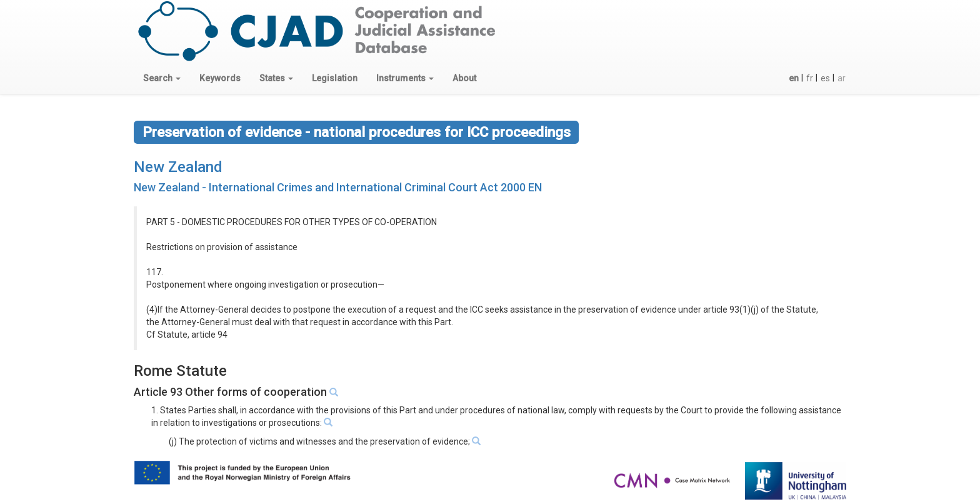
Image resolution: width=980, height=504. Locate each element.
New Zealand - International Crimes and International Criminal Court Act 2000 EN (338, 187)
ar (842, 78)
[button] (162, 78)
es (825, 78)
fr (810, 78)
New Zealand (178, 167)
